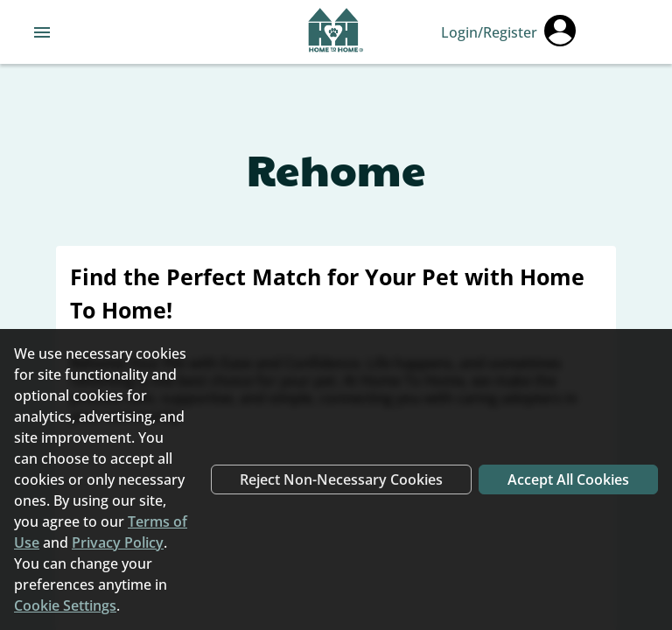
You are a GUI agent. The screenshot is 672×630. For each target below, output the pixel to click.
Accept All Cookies (568, 479)
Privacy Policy (118, 542)
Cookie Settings (65, 605)
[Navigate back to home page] (336, 32)
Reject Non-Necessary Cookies (341, 479)
